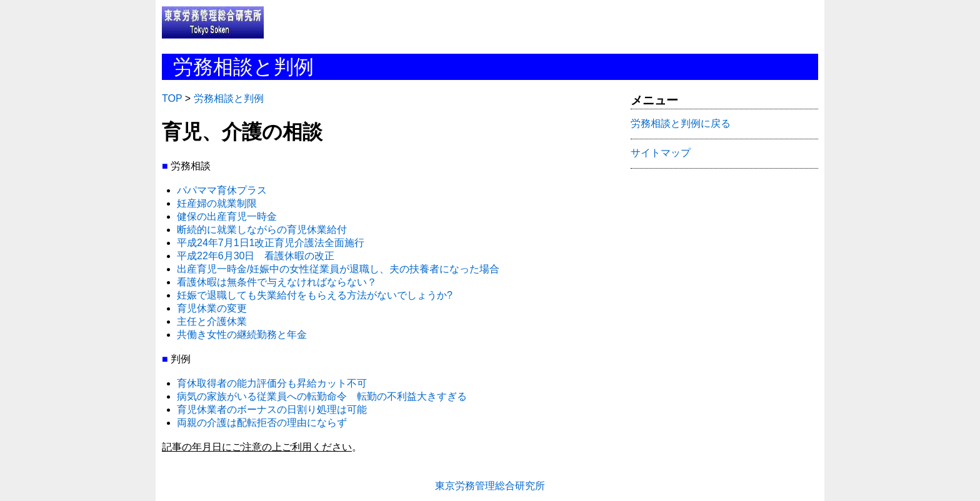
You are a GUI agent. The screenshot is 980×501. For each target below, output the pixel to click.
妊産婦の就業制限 (217, 203)
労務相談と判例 (229, 98)
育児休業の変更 (212, 308)
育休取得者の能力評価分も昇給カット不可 (272, 383)
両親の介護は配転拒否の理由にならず (262, 423)
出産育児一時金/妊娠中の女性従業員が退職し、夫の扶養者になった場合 (338, 269)
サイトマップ (661, 153)
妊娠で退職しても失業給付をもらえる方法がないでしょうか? (315, 295)
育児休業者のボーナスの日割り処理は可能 (272, 409)
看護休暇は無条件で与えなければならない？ (277, 282)
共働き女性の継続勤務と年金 (242, 335)
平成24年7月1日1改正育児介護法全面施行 (271, 243)
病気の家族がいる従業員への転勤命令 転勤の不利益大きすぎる (322, 396)
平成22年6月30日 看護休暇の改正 (256, 256)
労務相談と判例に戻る (681, 123)
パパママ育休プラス (222, 190)
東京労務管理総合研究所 (490, 486)
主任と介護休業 (212, 321)
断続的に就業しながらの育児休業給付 (262, 230)
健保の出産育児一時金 (227, 216)
